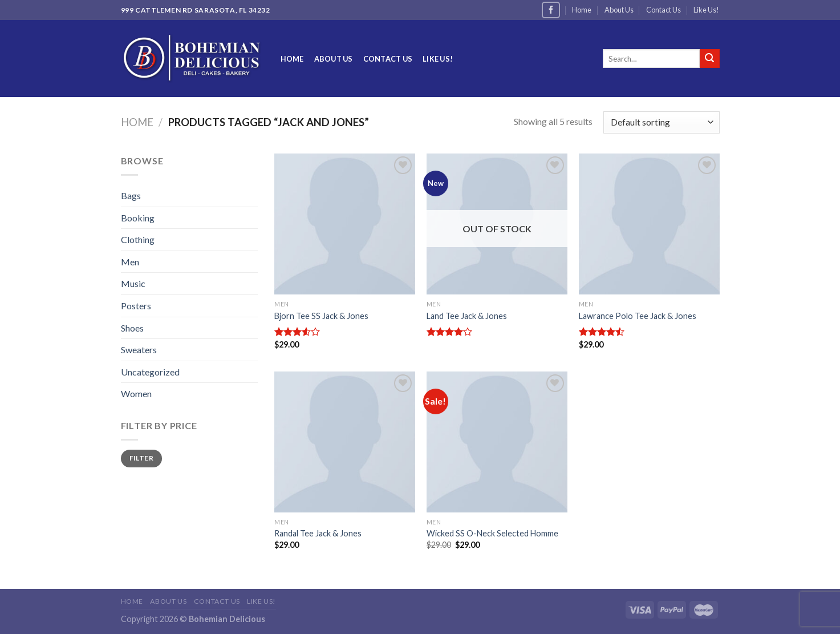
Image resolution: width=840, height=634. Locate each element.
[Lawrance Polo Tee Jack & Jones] (649, 224)
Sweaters (139, 350)
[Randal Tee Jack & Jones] (345, 442)
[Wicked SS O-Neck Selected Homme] (497, 442)
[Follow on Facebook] (551, 10)
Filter (141, 458)
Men (130, 262)
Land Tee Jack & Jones (467, 316)
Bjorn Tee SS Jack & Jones (321, 316)
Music (133, 283)
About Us (619, 10)
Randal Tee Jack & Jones (318, 533)
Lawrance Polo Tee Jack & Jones (638, 316)
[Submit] (709, 59)
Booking (138, 218)
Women (136, 393)
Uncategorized (150, 372)
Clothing (138, 239)
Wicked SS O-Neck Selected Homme (492, 533)
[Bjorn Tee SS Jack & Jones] (345, 224)
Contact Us (664, 10)
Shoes (132, 328)
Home (582, 10)
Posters (136, 306)
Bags (131, 195)
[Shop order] (661, 122)
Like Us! (706, 10)
